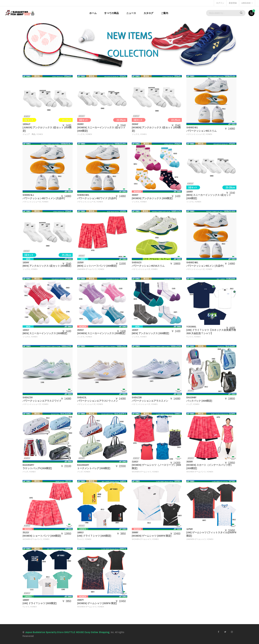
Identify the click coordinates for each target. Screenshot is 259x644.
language (247, 3)
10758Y (190, 529)
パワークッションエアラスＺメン (150, 401)
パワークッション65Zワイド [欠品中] (97, 198)
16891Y (80, 532)
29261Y (80, 330)
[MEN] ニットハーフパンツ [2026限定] (97, 266)
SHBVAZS (137, 262)
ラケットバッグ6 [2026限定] (37, 468)
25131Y (26, 532)
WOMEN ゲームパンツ (196, 472)
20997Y (80, 600)
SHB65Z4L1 (28, 195)
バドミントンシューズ (195, 134)
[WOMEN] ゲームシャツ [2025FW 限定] (152, 536)
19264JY (26, 124)
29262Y (135, 195)
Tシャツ (190, 337)
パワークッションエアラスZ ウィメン (98, 401)
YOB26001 (191, 327)
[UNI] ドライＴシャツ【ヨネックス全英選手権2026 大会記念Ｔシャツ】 (211, 332)
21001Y (135, 462)
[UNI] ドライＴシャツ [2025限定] (94, 536)
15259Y (80, 262)
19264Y (26, 262)
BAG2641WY (83, 465)
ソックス (81, 134)
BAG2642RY (28, 465)
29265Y (80, 124)
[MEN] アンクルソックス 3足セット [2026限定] (47, 266)
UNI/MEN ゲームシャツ (196, 539)
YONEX (40, 134)
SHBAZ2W (28, 397)
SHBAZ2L (82, 397)
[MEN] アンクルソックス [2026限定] (150, 333)
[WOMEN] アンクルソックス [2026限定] (152, 198)
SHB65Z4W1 (83, 195)
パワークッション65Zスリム (201, 131)
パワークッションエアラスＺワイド (42, 401)
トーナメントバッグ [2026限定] (94, 468)
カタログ (148, 13)
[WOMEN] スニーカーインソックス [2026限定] (101, 333)
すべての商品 (111, 13)
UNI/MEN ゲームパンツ (87, 269)
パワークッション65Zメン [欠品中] (205, 266)
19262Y (135, 330)
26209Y (190, 462)
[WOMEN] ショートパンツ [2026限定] (42, 536)
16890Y (26, 600)
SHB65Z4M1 (192, 262)
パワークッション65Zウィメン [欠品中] (44, 198)
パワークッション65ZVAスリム (148, 266)
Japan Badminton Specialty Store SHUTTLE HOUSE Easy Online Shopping (67, 632)
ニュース (131, 13)
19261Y (26, 330)
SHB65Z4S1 (192, 127)
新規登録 (233, 3)
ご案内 (165, 13)
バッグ (189, 404)
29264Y (135, 124)
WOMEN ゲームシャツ (141, 472)
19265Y (190, 192)
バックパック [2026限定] (199, 401)
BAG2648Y (191, 397)
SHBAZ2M (137, 397)
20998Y (135, 532)
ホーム (93, 13)
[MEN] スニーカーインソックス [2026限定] (45, 333)
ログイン (220, 3)
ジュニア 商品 (29, 134)
